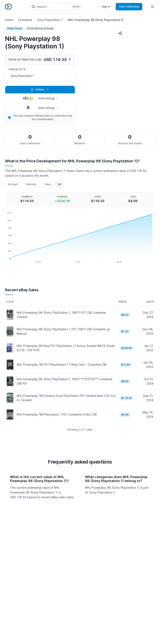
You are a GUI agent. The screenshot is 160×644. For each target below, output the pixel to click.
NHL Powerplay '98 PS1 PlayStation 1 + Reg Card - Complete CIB (62, 365)
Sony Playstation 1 (22, 76)
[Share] (120, 33)
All (59, 184)
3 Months (31, 184)
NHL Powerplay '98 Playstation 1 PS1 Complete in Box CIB (57, 414)
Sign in (106, 6)
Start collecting (129, 6)
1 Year (47, 184)
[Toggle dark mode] (152, 7)
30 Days (13, 184)
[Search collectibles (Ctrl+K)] (56, 7)
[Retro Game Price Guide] (8, 7)
